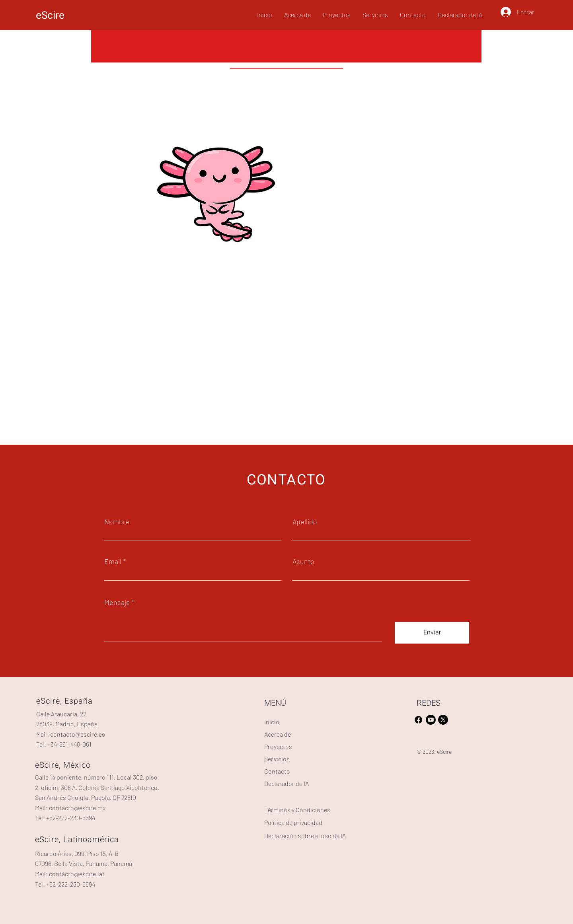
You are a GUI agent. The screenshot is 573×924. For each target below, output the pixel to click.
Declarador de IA (286, 783)
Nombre (117, 521)
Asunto (303, 561)
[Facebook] (418, 720)
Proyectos (278, 746)
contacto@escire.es (78, 734)
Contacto (277, 771)
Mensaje (117, 602)
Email (113, 561)
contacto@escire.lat (77, 874)
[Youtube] (431, 720)
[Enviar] (432, 633)
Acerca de (278, 734)
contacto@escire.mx (77, 808)
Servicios (277, 759)
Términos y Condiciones (297, 810)
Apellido (305, 521)
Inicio (272, 722)
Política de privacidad (293, 822)
